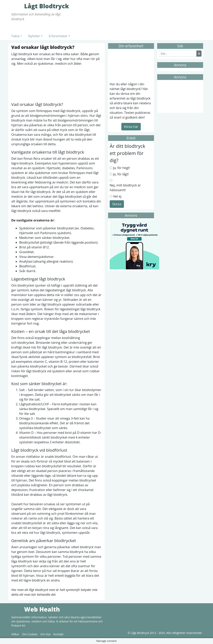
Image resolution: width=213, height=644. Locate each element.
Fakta (15, 36)
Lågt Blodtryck (17, 6)
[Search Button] (199, 54)
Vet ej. (118, 196)
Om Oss (46, 634)
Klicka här (131, 127)
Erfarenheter (58, 36)
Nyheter (34, 36)
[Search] (178, 54)
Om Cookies (30, 634)
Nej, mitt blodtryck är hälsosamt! (125, 188)
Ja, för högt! (121, 168)
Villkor (15, 634)
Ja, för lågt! (121, 174)
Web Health (17, 609)
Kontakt (58, 634)
